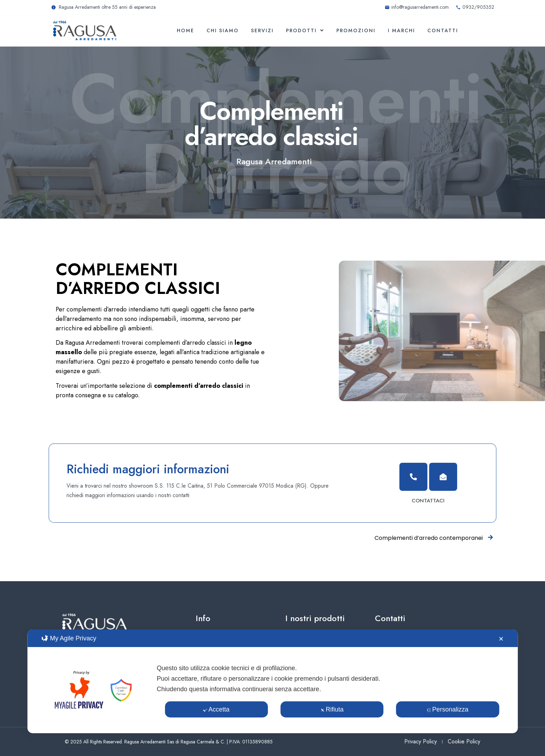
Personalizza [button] (448, 709)
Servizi (262, 30)
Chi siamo (223, 30)
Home (186, 30)
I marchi (401, 30)
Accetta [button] (216, 709)
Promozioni (356, 30)
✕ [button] (501, 639)
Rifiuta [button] (332, 709)
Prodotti (305, 30)
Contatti (443, 30)
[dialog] (272, 681)
